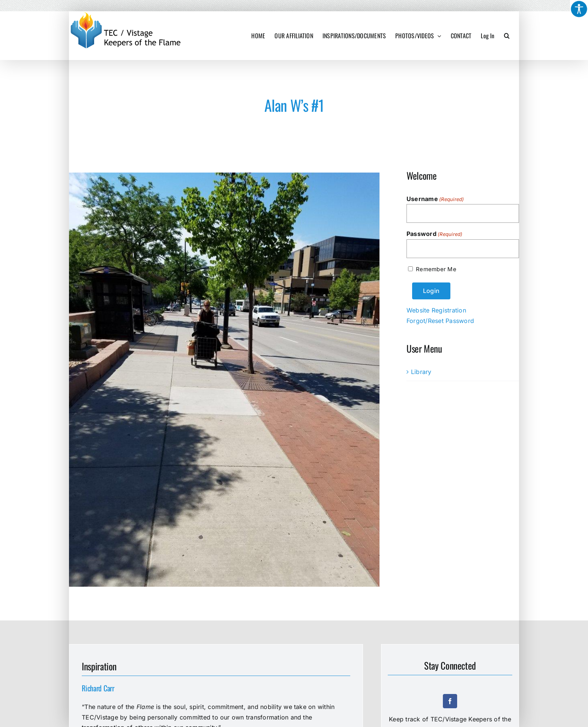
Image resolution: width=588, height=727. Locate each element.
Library (421, 372)
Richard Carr (98, 688)
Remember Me (436, 269)
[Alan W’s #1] (224, 380)
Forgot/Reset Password (440, 321)
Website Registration (436, 310)
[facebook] (450, 701)
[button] (507, 36)
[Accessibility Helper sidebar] (579, 9)
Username (435, 199)
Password (435, 234)
